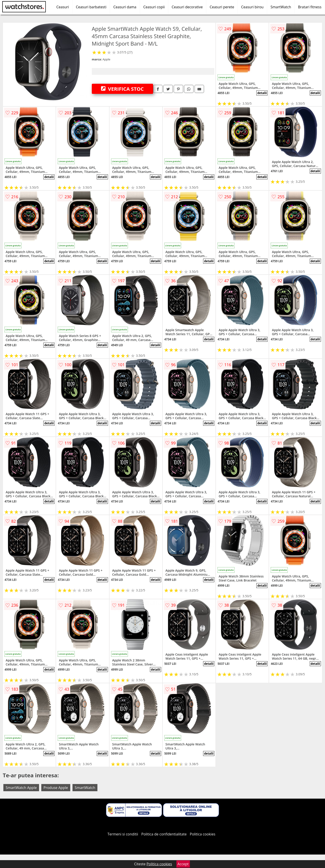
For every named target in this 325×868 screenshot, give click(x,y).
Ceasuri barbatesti (91, 7)
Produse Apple (56, 788)
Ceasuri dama (125, 7)
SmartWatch (281, 7)
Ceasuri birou (252, 7)
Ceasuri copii (154, 7)
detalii (262, 93)
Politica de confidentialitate (164, 834)
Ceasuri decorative (187, 7)
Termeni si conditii (123, 834)
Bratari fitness (310, 7)
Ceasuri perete (222, 7)
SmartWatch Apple (21, 788)
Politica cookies (203, 834)
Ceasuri (63, 7)
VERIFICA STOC (122, 89)
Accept (183, 864)
